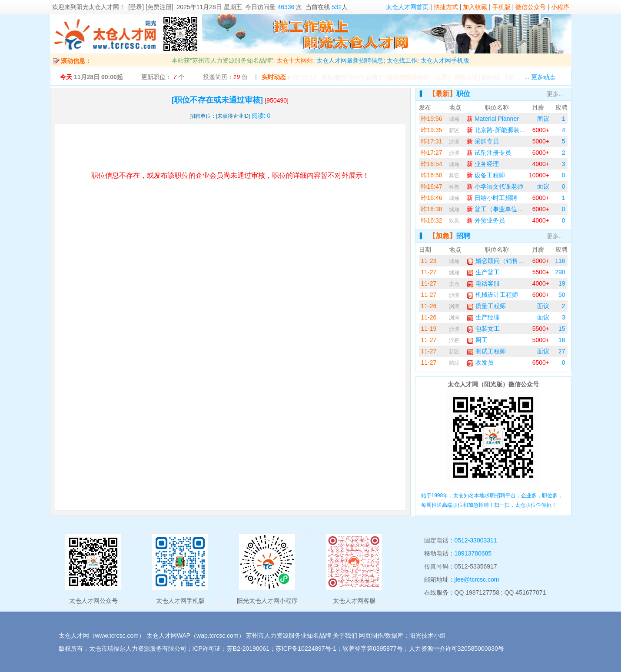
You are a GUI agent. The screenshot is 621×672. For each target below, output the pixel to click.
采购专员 (483, 141)
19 (562, 283)
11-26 (429, 306)
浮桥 (454, 340)
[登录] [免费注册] (151, 7)
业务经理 (483, 164)
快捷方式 (446, 7)
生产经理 (483, 317)
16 (562, 340)
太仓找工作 (402, 60)
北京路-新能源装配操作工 (505, 130)
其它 (454, 176)
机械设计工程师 (492, 295)
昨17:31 (432, 141)
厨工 (477, 340)
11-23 (429, 261)
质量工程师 (486, 306)
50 (562, 295)
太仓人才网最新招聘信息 (350, 60)
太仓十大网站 (295, 60)
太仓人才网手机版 (445, 60)
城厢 (454, 119)
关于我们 (345, 635)
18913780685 (473, 553)
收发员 (480, 363)
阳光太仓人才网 (98, 7)
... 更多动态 (540, 77)
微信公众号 (531, 7)
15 (562, 329)
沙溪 (454, 142)
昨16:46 (432, 198)
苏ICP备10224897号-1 (306, 649)
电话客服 (483, 283)
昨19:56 (432, 119)
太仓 (454, 284)
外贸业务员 (486, 220)
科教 (454, 187)
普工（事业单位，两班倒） (507, 209)
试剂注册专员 (489, 153)
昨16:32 (432, 220)
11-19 (429, 329)
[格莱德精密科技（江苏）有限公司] (433, 77)
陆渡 (454, 363)
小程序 (560, 7)
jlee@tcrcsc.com (477, 579)
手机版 (501, 7)
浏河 (454, 306)
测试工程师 (486, 351)
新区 (454, 130)
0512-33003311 (476, 540)
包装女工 (483, 329)
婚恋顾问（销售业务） (501, 261)
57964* (352, 77)
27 (562, 351)
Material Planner (493, 119)
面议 (543, 119)
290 (560, 272)
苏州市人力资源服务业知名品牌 (289, 635)
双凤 (454, 221)
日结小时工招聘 (492, 198)
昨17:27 (432, 153)
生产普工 (483, 272)
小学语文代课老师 (495, 186)
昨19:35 (432, 130)
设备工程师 (486, 175)
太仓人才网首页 (407, 7)
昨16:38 (432, 209)
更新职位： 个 (163, 77)
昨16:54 (432, 164)
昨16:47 (432, 186)
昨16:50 (432, 175)
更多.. (555, 94)
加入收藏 (475, 7)
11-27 (429, 272)
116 (560, 261)
